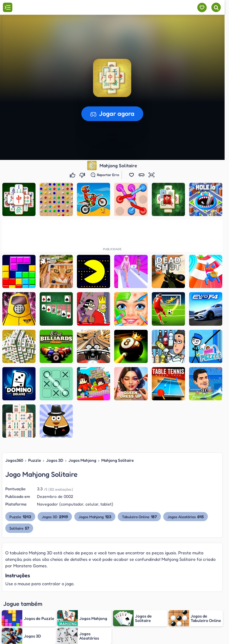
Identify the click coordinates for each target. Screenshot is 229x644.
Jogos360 (14, 460)
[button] (132, 175)
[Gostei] (73, 175)
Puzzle (35, 460)
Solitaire (19, 528)
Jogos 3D (55, 460)
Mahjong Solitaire (118, 460)
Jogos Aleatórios (186, 517)
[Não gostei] (83, 175)
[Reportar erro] (105, 175)
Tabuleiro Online (139, 517)
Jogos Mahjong (82, 460)
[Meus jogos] (202, 7)
